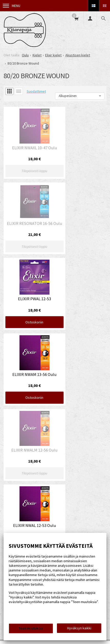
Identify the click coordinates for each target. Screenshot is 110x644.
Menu (12, 6)
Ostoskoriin (28, 231)
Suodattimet (36, 91)
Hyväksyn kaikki (79, 628)
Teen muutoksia (31, 628)
